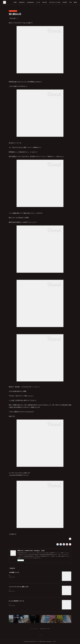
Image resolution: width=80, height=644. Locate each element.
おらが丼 (38, 2)
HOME (15, 2)
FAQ (71, 2)
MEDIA (75, 2)
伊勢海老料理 (22, 2)
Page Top (40, 635)
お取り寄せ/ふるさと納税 (55, 2)
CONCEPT (65, 2)
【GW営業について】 (14, 572)
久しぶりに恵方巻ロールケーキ (16, 601)
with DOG (45, 2)
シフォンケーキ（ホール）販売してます (19, 587)
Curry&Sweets (30, 2)
